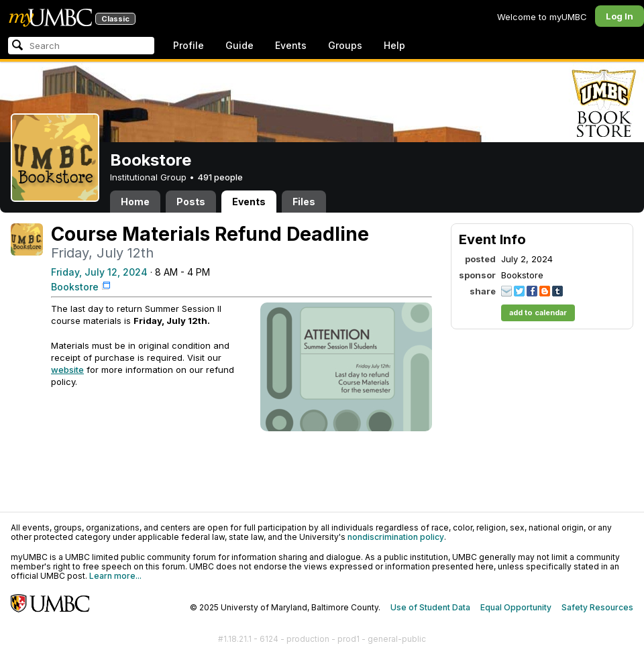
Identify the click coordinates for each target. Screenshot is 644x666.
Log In (620, 16)
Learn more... (115, 576)
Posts (191, 202)
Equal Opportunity (516, 607)
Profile (189, 45)
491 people (220, 177)
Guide (239, 45)
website (67, 370)
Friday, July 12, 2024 (99, 272)
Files (304, 202)
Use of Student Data (430, 607)
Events (291, 45)
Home (135, 202)
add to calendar (538, 313)
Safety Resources (597, 607)
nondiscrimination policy (396, 537)
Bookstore (75, 287)
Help (394, 45)
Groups (345, 45)
